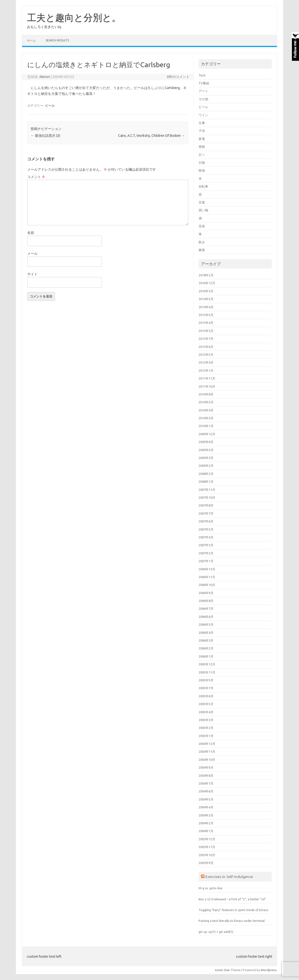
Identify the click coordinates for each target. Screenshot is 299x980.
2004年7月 (206, 783)
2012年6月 (206, 347)
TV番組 (204, 83)
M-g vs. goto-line (211, 888)
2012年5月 (206, 355)
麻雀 (202, 250)
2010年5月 (206, 402)
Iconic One (222, 970)
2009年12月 (207, 434)
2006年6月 (206, 617)
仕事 (202, 123)
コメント (36, 177)
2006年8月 (206, 601)
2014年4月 (206, 307)
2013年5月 (206, 315)
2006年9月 (206, 593)
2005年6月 (206, 696)
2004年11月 (207, 751)
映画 (202, 170)
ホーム (31, 40)
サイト (32, 274)
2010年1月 (206, 426)
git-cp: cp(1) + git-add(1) (216, 932)
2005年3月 (206, 720)
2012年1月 (206, 370)
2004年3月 (206, 815)
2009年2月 (206, 466)
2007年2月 (206, 553)
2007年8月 (206, 505)
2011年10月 (207, 386)
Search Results (57, 40)
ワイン (203, 115)
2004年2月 (206, 823)
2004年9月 (206, 767)
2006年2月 (206, 648)
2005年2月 (206, 728)
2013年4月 (206, 323)
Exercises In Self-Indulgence (229, 877)
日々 (202, 155)
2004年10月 (207, 760)
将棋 (202, 147)
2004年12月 (207, 744)
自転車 (203, 186)
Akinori (45, 77)
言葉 (202, 202)
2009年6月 (206, 442)
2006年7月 (206, 609)
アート (203, 91)
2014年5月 (206, 299)
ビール (50, 105)
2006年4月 (206, 633)
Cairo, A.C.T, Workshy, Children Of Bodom (151, 136)
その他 (203, 99)
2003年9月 (206, 863)
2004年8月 (206, 776)
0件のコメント (178, 77)
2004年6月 (206, 791)
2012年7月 (206, 339)
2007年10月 (207, 497)
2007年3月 (206, 545)
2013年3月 (206, 331)
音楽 (202, 226)
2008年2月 (206, 474)
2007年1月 (206, 561)
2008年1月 (206, 482)
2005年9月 (206, 680)
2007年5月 (206, 529)
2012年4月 (206, 362)
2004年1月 (206, 831)
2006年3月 (206, 640)
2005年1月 (206, 736)
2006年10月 (207, 585)
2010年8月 (206, 394)
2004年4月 (206, 807)
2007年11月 (207, 490)
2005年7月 (206, 688)
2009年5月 (206, 450)
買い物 (203, 210)
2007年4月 (206, 537)
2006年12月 (207, 569)
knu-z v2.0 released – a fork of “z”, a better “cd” (232, 899)
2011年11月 (207, 378)
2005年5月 (206, 704)
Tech (202, 75)
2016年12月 (207, 283)
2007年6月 (206, 521)
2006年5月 (206, 624)
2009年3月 (206, 458)
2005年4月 (206, 712)
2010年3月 (206, 418)
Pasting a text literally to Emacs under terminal (232, 921)
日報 (202, 163)
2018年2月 (206, 275)
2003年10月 (207, 855)
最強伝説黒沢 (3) (45, 136)
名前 (31, 233)
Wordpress (269, 970)
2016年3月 (206, 291)
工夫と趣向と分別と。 (74, 17)
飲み (202, 242)
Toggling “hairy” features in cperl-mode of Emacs (233, 910)
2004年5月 (206, 799)
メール (32, 254)
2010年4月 (206, 410)
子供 (202, 131)
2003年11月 (207, 847)
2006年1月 (206, 656)
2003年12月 (207, 839)
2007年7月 (206, 513)
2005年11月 (207, 672)
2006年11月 (207, 577)
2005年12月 (207, 664)
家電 (202, 139)
